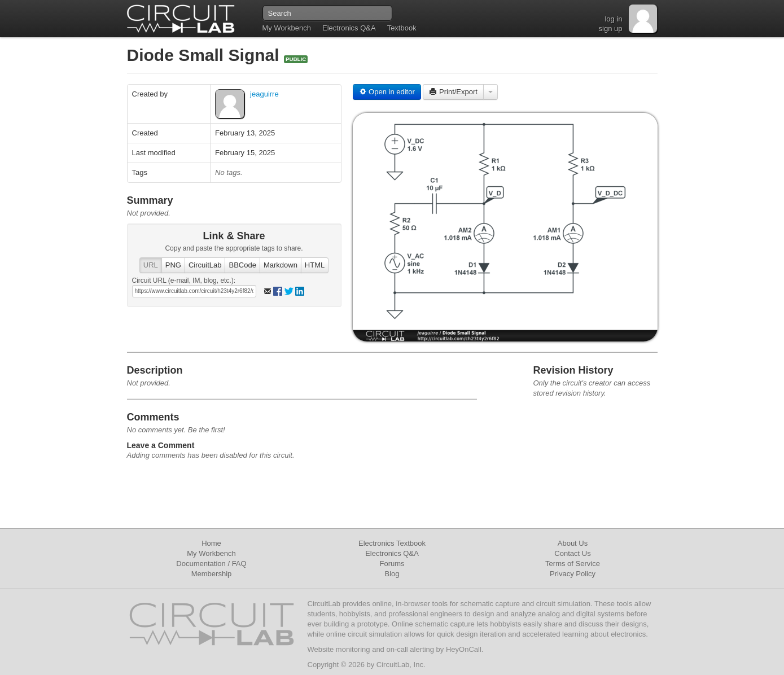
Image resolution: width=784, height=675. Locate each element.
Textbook (402, 28)
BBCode (242, 265)
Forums (392, 564)
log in (613, 19)
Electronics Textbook (392, 543)
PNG (173, 265)
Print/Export (453, 92)
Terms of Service (573, 564)
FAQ (239, 564)
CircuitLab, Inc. (401, 665)
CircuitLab (205, 265)
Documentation (201, 564)
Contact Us (572, 553)
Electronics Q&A (349, 28)
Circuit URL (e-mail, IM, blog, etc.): (184, 280)
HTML (315, 265)
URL (151, 265)
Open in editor (387, 92)
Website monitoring (339, 649)
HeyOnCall (464, 649)
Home (211, 543)
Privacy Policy (573, 574)
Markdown (281, 265)
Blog (392, 574)
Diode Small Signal (205, 55)
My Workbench (287, 28)
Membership (212, 574)
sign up (611, 29)
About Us (573, 543)
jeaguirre (264, 94)
